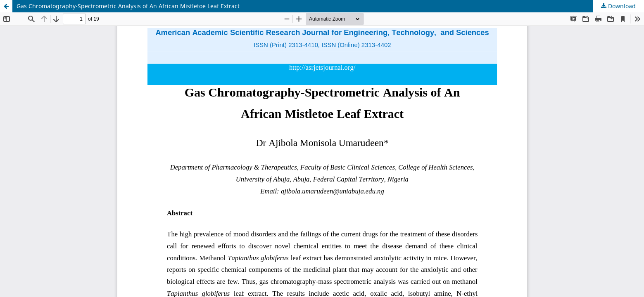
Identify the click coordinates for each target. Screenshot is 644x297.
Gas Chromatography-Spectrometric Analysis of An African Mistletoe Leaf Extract (128, 6)
